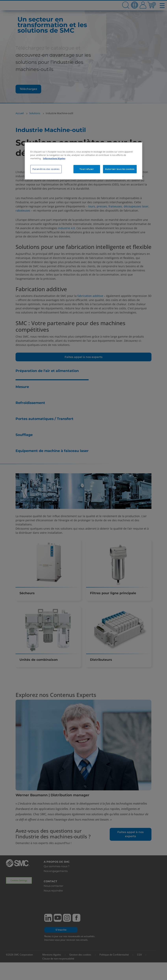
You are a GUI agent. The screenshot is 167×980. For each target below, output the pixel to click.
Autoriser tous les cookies (120, 169)
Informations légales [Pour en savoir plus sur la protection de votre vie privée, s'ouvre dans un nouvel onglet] (54, 158)
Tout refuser (87, 169)
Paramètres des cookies (46, 169)
